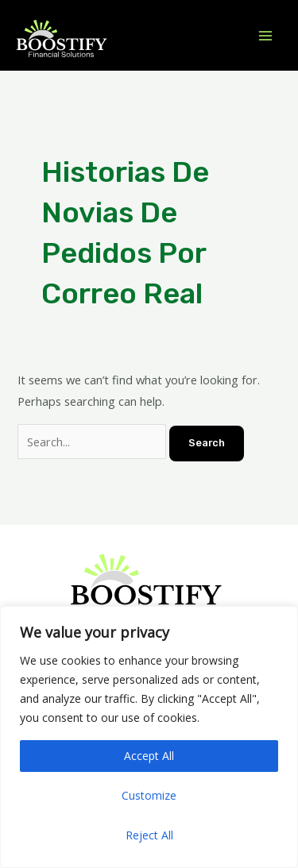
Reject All (149, 835)
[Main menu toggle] (265, 36)
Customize (149, 795)
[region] (149, 737)
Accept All (149, 756)
